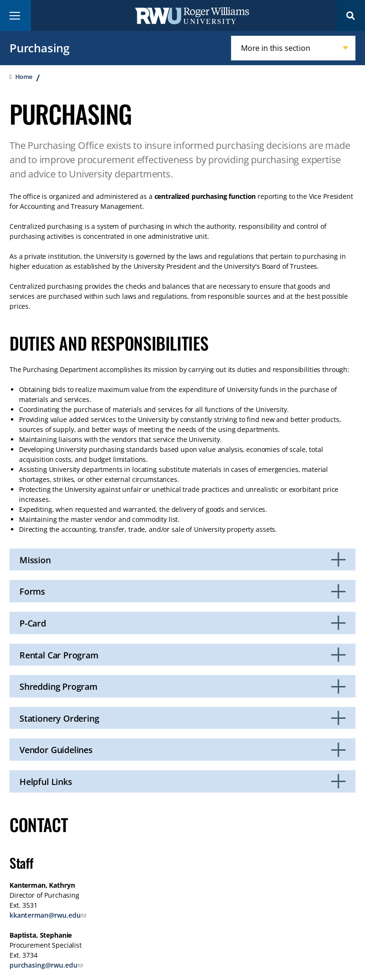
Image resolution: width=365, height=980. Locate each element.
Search (351, 15)
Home (24, 77)
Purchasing (39, 48)
